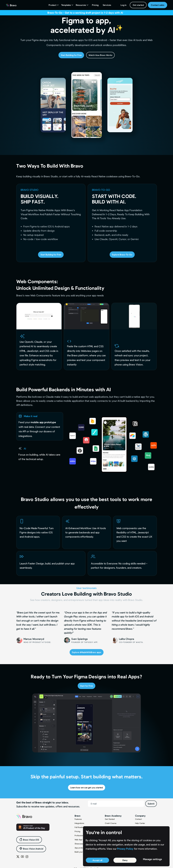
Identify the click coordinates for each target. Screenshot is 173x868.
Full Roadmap (80, 827)
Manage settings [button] (153, 859)
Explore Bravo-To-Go (122, 255)
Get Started (110, 819)
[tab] (40, 426)
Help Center (140, 823)
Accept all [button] (97, 860)
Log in (123, 5)
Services (107, 5)
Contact (138, 819)
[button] (54, 5)
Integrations (79, 823)
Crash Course (111, 823)
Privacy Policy (125, 849)
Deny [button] (125, 860)
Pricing (95, 5)
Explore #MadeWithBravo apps (87, 652)
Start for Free (86, 686)
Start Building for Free (71, 55)
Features (78, 819)
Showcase (79, 844)
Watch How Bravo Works (100, 55)
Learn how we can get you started (87, 787)
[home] (11, 5)
